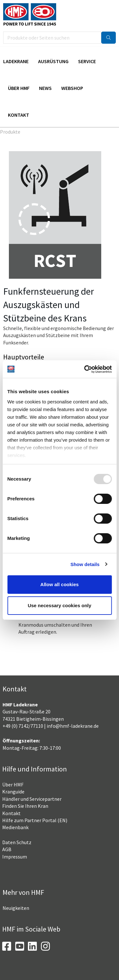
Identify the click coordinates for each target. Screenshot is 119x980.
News (45, 88)
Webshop (72, 88)
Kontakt (19, 115)
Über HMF (19, 88)
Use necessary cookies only (59, 605)
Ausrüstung (53, 61)
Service (87, 61)
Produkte (10, 132)
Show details (85, 564)
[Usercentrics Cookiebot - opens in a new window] (85, 369)
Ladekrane (16, 61)
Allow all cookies (60, 584)
